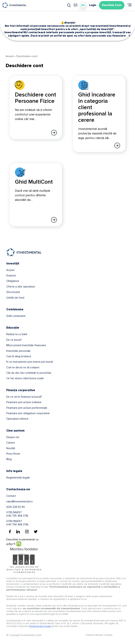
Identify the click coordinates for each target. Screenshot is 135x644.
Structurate (13, 292)
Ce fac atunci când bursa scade (25, 378)
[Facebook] (10, 532)
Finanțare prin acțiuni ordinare (24, 402)
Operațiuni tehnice (17, 419)
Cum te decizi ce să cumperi (23, 367)
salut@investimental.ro (20, 501)
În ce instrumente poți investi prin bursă (30, 362)
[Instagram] (27, 532)
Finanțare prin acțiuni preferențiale (27, 408)
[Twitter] (36, 532)
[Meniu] (129, 5)
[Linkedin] (18, 532)
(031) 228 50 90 (16, 507)
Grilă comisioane (16, 316)
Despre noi (13, 437)
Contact (11, 496)
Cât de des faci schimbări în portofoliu (29, 373)
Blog (9, 459)
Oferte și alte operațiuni (21, 287)
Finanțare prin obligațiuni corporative (28, 413)
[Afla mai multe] (54, 133)
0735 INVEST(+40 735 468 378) (17, 514)
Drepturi (11, 276)
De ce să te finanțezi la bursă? (24, 397)
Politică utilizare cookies (99, 635)
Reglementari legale (40, 626)
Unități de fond (15, 298)
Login (93, 5)
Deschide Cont (112, 5)
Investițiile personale (18, 351)
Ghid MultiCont (34, 182)
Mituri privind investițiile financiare (26, 345)
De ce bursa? (14, 340)
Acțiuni (10, 270)
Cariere (11, 443)
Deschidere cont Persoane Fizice (36, 98)
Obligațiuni (13, 281)
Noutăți (11, 448)
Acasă (10, 56)
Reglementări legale (18, 478)
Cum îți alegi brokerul (19, 356)
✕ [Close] (129, 36)
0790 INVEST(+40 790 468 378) (17, 523)
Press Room (13, 454)
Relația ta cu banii (17, 334)
